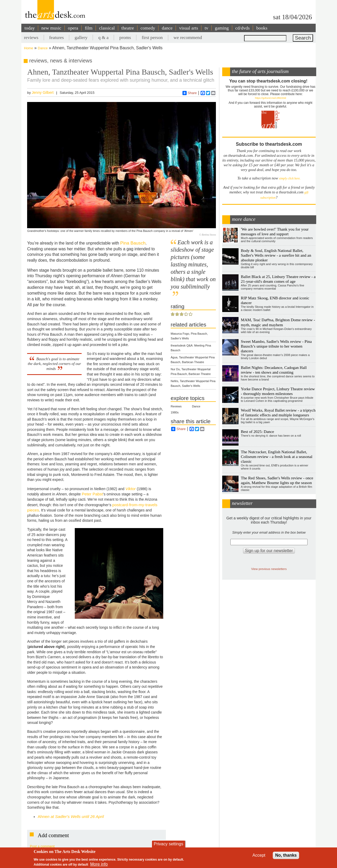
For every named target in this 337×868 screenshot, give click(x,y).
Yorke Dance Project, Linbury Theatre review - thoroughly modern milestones (278, 391)
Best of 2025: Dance (257, 431)
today (30, 28)
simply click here (289, 179)
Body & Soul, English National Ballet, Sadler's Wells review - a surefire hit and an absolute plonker (276, 255)
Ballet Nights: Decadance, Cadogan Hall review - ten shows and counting (274, 370)
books (262, 28)
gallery (81, 37)
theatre (128, 28)
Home (29, 48)
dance (167, 28)
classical (107, 28)
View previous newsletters (269, 569)
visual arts (189, 28)
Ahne (71, 816)
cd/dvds (243, 28)
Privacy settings (168, 844)
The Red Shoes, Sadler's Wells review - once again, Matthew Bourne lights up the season (277, 480)
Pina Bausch (133, 243)
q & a (103, 37)
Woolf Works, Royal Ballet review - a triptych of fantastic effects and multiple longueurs (278, 413)
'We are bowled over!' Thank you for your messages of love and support (275, 231)
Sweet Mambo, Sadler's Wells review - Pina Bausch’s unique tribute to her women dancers (276, 346)
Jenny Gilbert (43, 92)
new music (51, 28)
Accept (259, 855)
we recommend (188, 37)
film (89, 28)
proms (125, 37)
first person (152, 37)
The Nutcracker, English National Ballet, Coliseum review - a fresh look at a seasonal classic (277, 457)
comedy (148, 28)
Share (190, 93)
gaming (222, 28)
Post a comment (42, 846)
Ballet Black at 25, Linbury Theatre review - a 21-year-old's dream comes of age (278, 279)
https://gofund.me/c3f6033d (270, 98)
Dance (43, 48)
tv (206, 28)
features (57, 37)
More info (99, 864)
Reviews (176, 406)
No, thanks (286, 855)
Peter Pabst (92, 494)
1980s (175, 412)
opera (73, 28)
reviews (31, 37)
